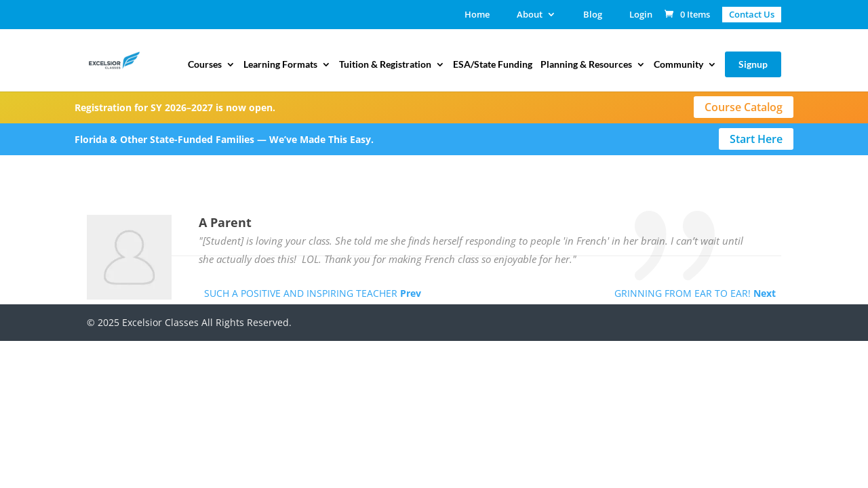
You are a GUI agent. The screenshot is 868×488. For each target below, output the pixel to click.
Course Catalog (744, 107)
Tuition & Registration (385, 65)
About (530, 15)
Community (678, 65)
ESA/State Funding (493, 65)
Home (477, 15)
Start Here (756, 139)
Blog (593, 15)
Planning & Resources (586, 65)
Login (641, 15)
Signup (753, 64)
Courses (205, 65)
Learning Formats (280, 65)
